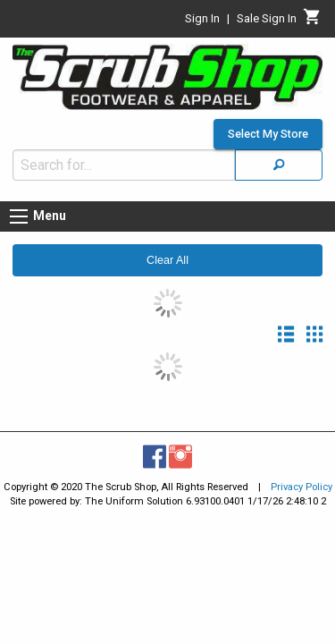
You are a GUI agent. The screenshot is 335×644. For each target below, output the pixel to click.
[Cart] (312, 21)
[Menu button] (19, 208)
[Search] (279, 156)
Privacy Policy (301, 478)
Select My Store (268, 125)
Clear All (167, 251)
